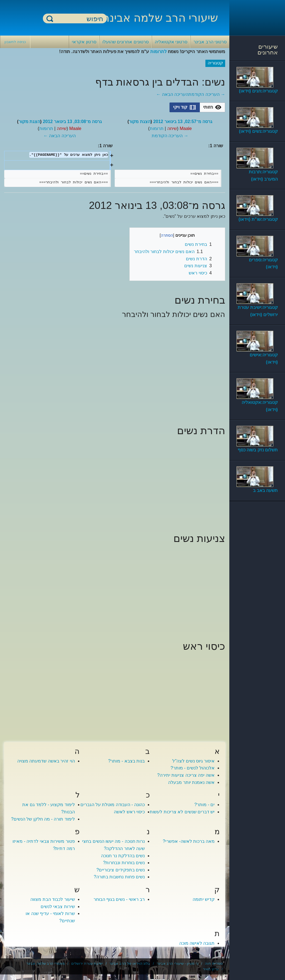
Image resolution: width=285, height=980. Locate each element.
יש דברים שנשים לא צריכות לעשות (182, 812)
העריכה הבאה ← (172, 94)
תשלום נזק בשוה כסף (258, 450)
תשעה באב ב (265, 490)
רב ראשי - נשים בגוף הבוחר (119, 899)
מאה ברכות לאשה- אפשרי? (189, 841)
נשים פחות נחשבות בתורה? (119, 877)
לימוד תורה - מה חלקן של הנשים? (43, 819)
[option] (212, 107)
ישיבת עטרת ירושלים (87, 963)
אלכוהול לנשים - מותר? (193, 768)
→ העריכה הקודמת (207, 94)
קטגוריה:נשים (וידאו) (258, 131)
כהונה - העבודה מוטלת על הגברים (113, 805)
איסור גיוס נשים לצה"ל (193, 761)
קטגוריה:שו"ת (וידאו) (258, 219)
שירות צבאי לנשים (58, 907)
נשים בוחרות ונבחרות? (124, 863)
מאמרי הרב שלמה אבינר (46, 963)
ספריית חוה (214, 963)
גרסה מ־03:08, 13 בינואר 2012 (73, 122)
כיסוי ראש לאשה (129, 812)
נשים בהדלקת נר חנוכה (123, 856)
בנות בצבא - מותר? (127, 761)
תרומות (157, 128)
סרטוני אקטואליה (171, 42)
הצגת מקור (140, 122)
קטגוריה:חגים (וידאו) (258, 91)
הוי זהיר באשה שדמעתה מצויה (46, 761)
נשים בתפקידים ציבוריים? (121, 870)
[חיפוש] (78, 19)
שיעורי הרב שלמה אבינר (161, 18)
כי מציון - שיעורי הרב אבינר (178, 963)
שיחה (172, 128)
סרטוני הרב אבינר (210, 42)
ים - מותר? (204, 805)
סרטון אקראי (84, 42)
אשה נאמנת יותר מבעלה (191, 782)
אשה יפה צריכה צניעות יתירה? (186, 775)
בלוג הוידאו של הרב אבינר (130, 963)
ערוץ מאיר (211, 969)
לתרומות (159, 52)
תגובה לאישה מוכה (197, 943)
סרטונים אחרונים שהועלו (126, 42)
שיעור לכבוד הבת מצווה (52, 899)
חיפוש (50, 18)
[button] (212, 107)
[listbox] (197, 107)
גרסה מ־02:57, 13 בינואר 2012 (183, 122)
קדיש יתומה (204, 899)
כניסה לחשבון (15, 42)
